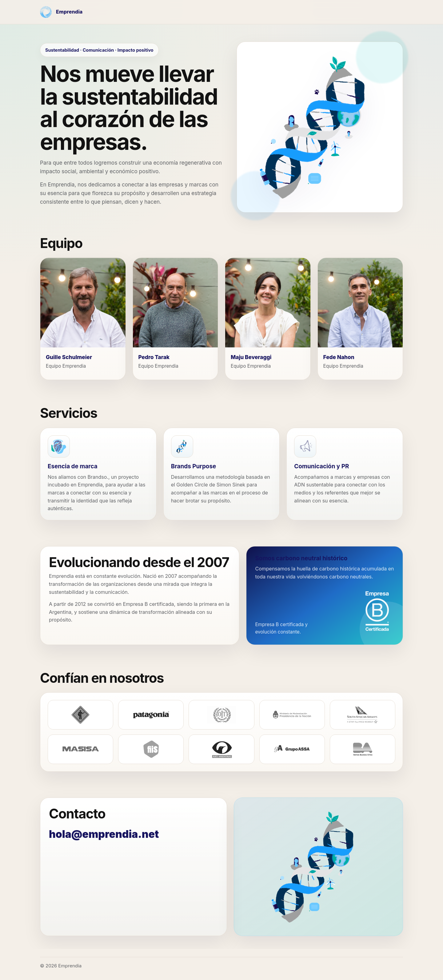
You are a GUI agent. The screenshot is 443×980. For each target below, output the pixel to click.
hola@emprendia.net (104, 834)
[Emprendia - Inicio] (61, 12)
